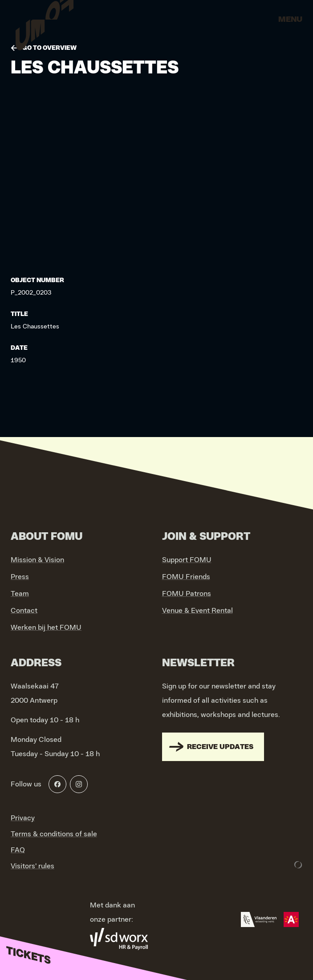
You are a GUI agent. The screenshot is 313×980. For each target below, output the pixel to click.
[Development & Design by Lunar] (298, 865)
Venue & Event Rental (197, 611)
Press (20, 577)
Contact (24, 611)
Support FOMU (187, 560)
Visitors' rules (33, 866)
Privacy (23, 818)
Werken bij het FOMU (46, 628)
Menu (290, 20)
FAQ (18, 850)
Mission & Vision (37, 560)
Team (20, 594)
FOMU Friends (186, 577)
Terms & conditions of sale (54, 834)
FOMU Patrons (187, 594)
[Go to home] (45, 22)
